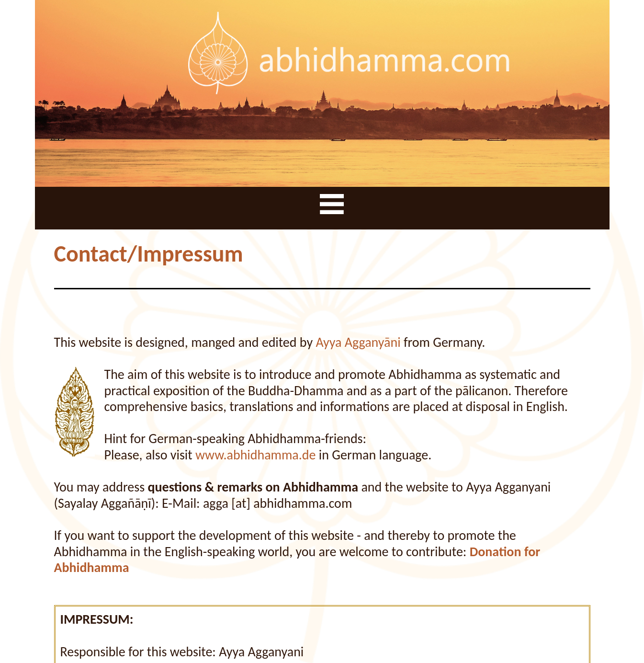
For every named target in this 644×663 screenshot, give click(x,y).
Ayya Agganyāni (358, 342)
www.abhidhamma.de (256, 455)
